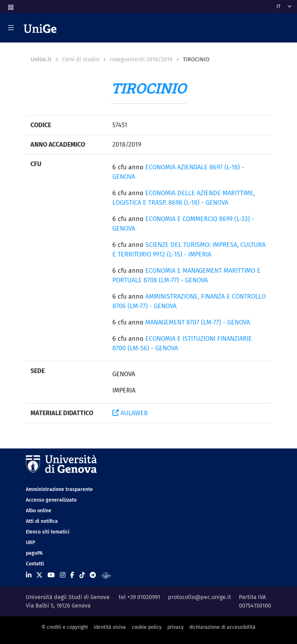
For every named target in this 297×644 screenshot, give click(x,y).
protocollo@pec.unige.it (200, 597)
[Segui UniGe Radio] (106, 575)
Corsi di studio (81, 59)
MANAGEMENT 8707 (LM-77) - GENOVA (198, 322)
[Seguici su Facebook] (72, 575)
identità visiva (110, 627)
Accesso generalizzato (51, 500)
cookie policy (147, 627)
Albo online (39, 511)
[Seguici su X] (39, 575)
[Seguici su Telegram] (93, 575)
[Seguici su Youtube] (51, 575)
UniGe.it (41, 59)
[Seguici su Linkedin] (29, 575)
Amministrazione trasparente (59, 489)
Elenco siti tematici (48, 532)
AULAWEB (130, 413)
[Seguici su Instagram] (63, 575)
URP (30, 543)
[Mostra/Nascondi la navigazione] (11, 28)
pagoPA (34, 553)
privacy (175, 627)
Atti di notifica (42, 521)
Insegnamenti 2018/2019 (141, 59)
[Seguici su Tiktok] (82, 575)
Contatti (35, 564)
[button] (10, 5)
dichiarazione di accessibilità (222, 627)
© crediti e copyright (65, 627)
